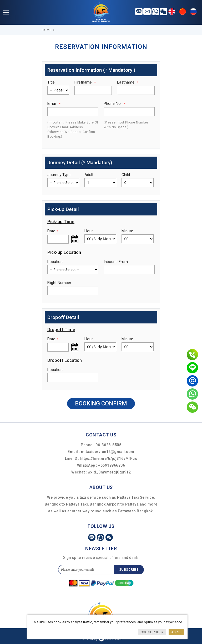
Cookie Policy (152, 632)
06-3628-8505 (108, 445)
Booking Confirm (101, 403)
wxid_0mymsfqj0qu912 (109, 472)
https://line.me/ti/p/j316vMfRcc (109, 458)
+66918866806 (112, 465)
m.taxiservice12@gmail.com (108, 452)
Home (47, 30)
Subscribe (129, 570)
